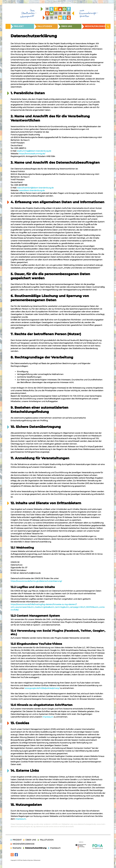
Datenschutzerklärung (36, 848)
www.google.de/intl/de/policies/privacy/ (42, 688)
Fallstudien (45, 26)
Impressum (48, 717)
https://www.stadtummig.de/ (32, 154)
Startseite (17, 848)
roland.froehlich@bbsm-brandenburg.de (35, 188)
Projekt (19, 26)
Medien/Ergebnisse (95, 26)
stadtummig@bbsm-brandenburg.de (34, 151)
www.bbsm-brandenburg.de (32, 190)
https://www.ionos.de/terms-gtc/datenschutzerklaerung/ (36, 581)
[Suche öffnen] (108, 26)
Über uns (67, 26)
